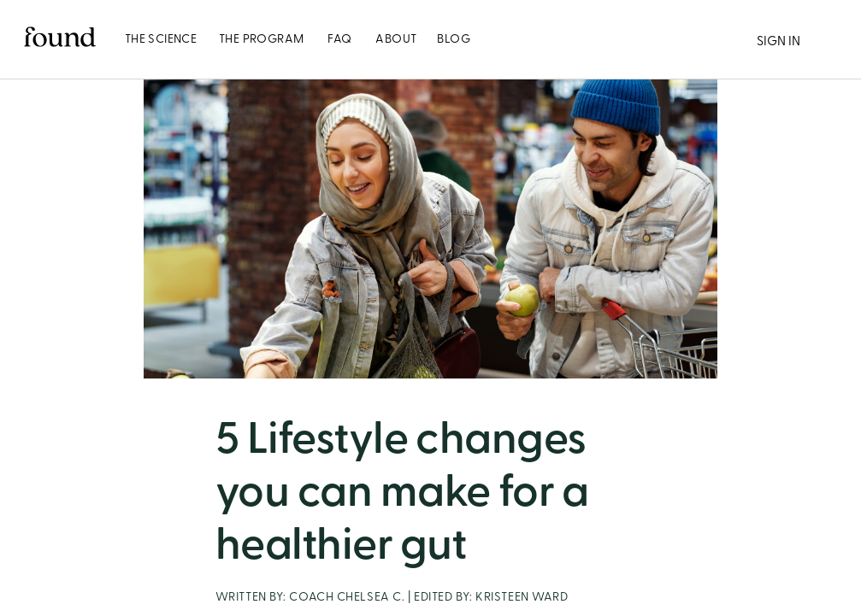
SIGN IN (778, 41)
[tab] (161, 39)
